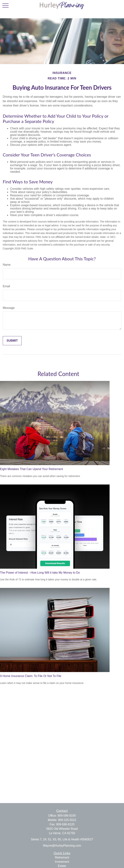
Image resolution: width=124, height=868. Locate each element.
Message (9, 308)
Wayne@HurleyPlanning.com (62, 846)
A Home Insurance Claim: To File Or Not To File (31, 676)
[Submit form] (12, 341)
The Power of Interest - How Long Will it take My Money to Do (40, 573)
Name (7, 265)
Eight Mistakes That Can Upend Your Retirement (32, 469)
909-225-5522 (67, 820)
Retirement (62, 857)
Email (6, 286)
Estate (62, 866)
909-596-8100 (67, 816)
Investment (62, 862)
